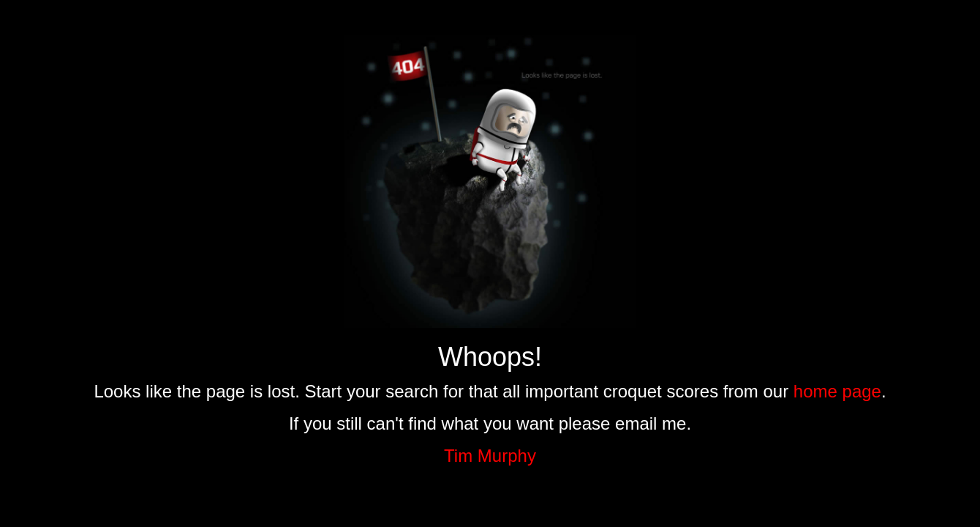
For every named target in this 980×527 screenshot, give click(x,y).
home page (837, 391)
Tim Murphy (490, 456)
